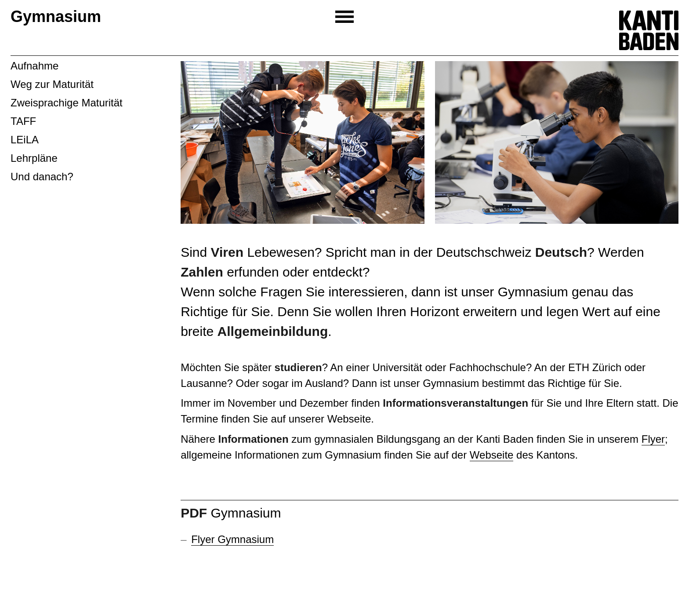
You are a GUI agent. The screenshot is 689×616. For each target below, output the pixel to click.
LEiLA (25, 140)
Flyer (653, 439)
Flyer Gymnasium (232, 539)
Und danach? (42, 177)
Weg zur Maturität (52, 84)
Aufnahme (34, 66)
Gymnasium (56, 16)
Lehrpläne (34, 158)
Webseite (492, 455)
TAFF (23, 121)
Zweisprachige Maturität (67, 103)
